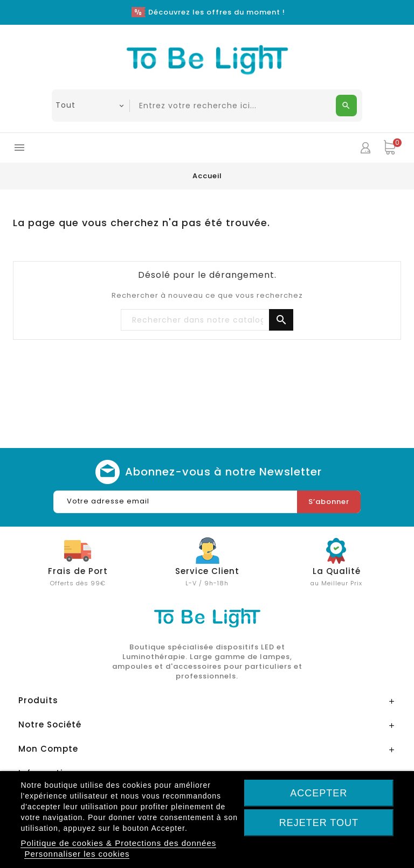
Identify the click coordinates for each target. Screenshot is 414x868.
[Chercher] (207, 320)
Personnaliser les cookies (77, 854)
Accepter (319, 793)
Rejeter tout (319, 823)
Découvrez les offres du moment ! (217, 12)
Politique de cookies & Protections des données (118, 843)
